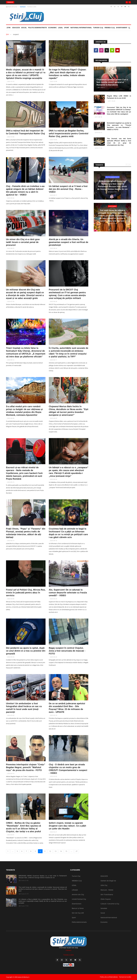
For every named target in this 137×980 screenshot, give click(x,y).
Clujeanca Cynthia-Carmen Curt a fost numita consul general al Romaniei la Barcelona (112, 82)
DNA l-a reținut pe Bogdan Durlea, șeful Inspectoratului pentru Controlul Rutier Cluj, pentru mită (69, 133)
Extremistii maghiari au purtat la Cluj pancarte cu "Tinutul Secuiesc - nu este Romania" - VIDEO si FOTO (119, 126)
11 (45, 851)
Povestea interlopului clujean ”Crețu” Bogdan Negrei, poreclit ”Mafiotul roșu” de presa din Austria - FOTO (26, 767)
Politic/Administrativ (38, 28)
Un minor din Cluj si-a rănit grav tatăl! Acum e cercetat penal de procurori (23, 242)
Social (24, 28)
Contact (23, 7)
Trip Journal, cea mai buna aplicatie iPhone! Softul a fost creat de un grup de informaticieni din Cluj (119, 142)
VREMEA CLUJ (110, 28)
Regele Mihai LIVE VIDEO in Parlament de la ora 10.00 (119, 97)
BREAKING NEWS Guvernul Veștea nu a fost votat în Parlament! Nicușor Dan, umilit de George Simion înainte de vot (43, 877)
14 (61, 851)
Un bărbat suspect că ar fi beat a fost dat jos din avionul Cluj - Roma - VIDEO (68, 189)
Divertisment (122, 28)
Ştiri (9, 28)
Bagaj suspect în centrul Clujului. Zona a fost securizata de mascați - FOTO (67, 651)
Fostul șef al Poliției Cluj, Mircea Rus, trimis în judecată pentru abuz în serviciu (26, 593)
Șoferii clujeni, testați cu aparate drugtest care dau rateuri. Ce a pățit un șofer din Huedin (67, 826)
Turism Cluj (98, 28)
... (13, 851)
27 (77, 851)
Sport (67, 28)
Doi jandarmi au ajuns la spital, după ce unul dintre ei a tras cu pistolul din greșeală (26, 651)
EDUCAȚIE (16, 27)
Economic (52, 28)
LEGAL (60, 28)
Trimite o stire (32, 7)
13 (56, 851)
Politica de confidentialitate (109, 977)
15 (66, 851)
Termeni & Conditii (125, 977)
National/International (81, 28)
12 (50, 851)
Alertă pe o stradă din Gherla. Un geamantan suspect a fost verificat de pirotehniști (68, 242)
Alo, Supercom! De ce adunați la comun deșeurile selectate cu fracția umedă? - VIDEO (68, 593)
